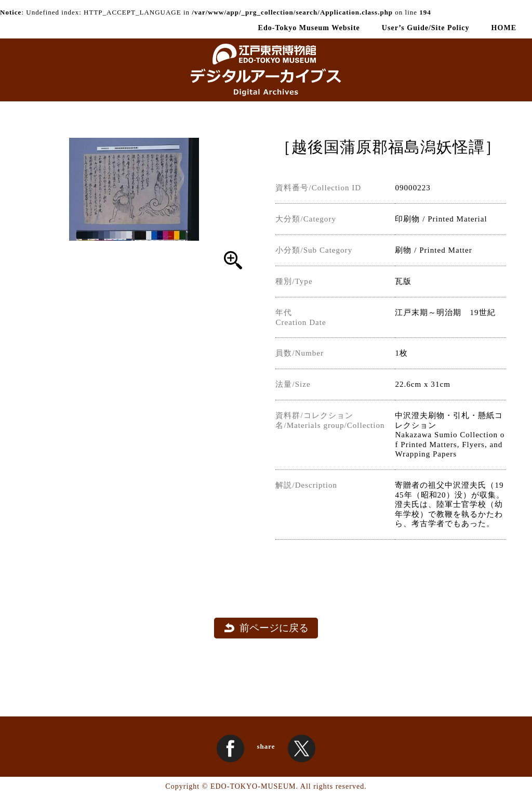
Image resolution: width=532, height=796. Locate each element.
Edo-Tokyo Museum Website (309, 28)
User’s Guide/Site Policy (426, 28)
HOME (504, 28)
